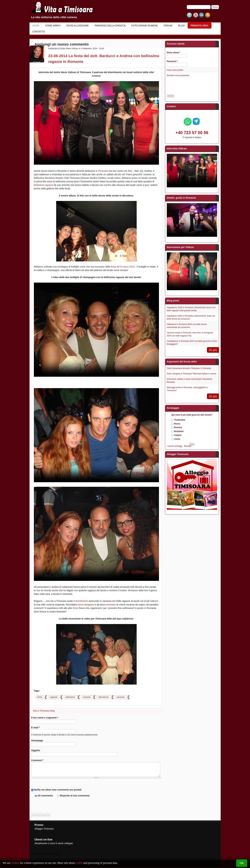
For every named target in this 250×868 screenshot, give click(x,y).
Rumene (178, 427)
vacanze (121, 697)
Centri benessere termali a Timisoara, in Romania (189, 368)
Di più (213, 350)
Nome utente (174, 53)
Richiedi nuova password (178, 75)
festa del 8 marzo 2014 (123, 267)
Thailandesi (180, 420)
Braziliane (179, 431)
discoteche (103, 697)
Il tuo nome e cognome (45, 718)
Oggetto (36, 750)
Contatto (39, 32)
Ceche (177, 439)
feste (76, 608)
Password (172, 61)
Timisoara (103, 171)
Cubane (178, 435)
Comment (37, 760)
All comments (45, 796)
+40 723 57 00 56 (192, 133)
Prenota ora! (199, 26)
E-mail (35, 728)
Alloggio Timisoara (44, 829)
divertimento (81, 601)
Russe (177, 424)
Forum (168, 26)
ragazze (54, 697)
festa (40, 697)
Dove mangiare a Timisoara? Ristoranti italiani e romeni (192, 374)
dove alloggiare (86, 605)
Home (36, 26)
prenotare (111, 605)
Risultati (188, 446)
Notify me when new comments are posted (58, 790)
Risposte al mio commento (75, 796)
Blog (181, 26)
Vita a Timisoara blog (44, 711)
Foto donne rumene (145, 26)
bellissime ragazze (44, 185)
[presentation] (57, 804)
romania (87, 697)
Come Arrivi (53, 26)
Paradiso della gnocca (110, 26)
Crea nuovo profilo (175, 70)
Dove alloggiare (78, 26)
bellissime (70, 697)
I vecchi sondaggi (175, 446)
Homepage (37, 740)
